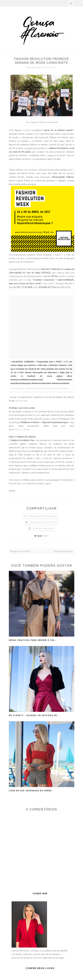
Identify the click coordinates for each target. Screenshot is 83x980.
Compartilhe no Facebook (43, 516)
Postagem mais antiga (63, 551)
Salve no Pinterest (43, 528)
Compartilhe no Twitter (43, 522)
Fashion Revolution (59, 137)
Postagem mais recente (20, 551)
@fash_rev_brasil (20, 429)
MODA (45, 536)
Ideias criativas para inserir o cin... (33, 640)
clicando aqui (21, 401)
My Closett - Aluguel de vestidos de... (34, 715)
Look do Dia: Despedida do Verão (30, 791)
